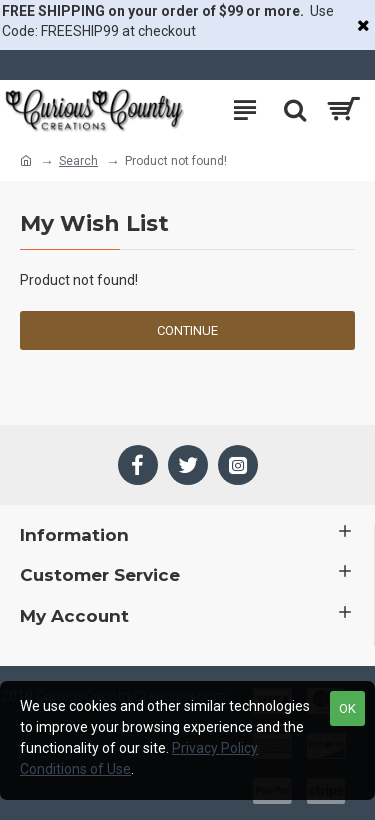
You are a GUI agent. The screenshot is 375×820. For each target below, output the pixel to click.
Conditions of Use (75, 769)
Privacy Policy (215, 748)
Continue (187, 330)
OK (347, 708)
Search (78, 161)
